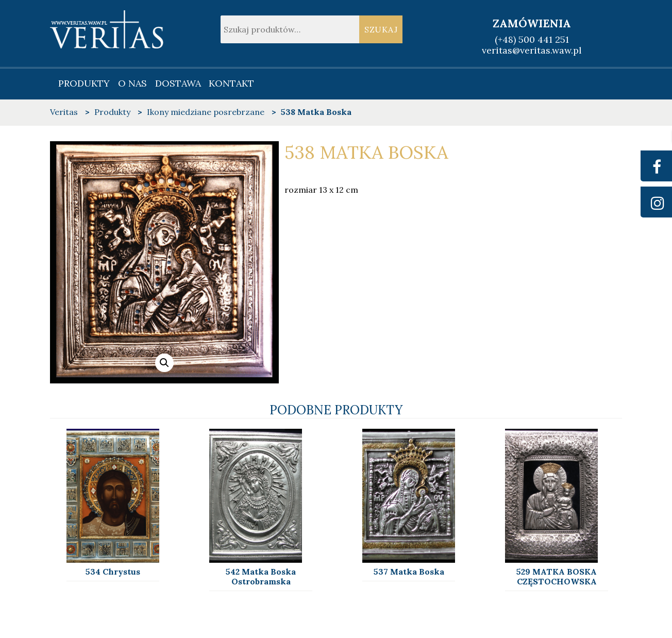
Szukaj (381, 29)
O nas (132, 83)
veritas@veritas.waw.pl (532, 50)
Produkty (84, 83)
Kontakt (231, 83)
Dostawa (178, 83)
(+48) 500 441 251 (532, 39)
